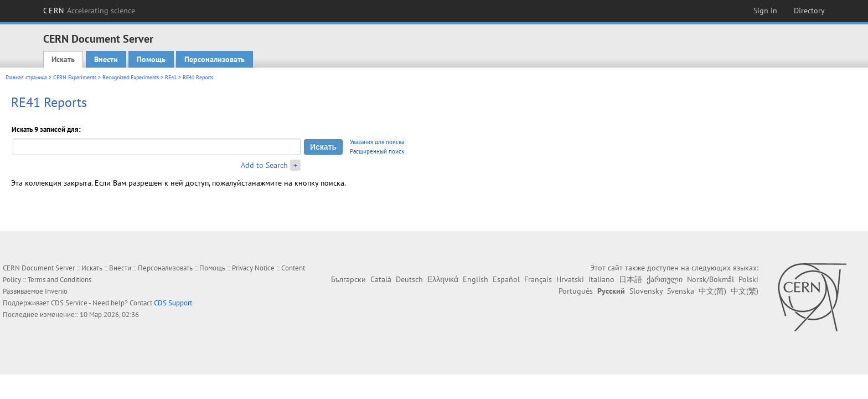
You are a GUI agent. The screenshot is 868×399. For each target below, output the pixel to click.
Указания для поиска (377, 142)
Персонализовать (215, 59)
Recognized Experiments (131, 77)
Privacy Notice (253, 268)
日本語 (631, 279)
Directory (809, 11)
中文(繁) (745, 291)
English (476, 279)
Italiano (601, 279)
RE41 (171, 77)
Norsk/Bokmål (711, 279)
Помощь (151, 59)
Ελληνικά (443, 279)
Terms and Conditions (60, 280)
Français (538, 279)
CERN (89, 11)
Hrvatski (570, 279)
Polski (748, 279)
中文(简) (712, 291)
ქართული (665, 279)
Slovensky (646, 291)
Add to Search (264, 165)
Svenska (681, 291)
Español (506, 279)
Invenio (56, 291)
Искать (63, 59)
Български (348, 279)
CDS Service (69, 303)
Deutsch (409, 279)
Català (381, 279)
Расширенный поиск (377, 151)
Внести (106, 59)
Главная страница (26, 77)
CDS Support (173, 303)
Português (576, 291)
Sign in (765, 11)
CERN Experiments (75, 77)
